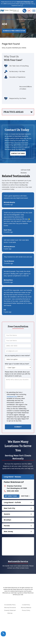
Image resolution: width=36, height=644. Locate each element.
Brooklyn (7, 520)
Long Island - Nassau (12, 477)
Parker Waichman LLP (9, 19)
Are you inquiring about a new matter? (17, 356)
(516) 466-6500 (11, 491)
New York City (9, 508)
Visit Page (25, 496)
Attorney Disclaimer (10, 608)
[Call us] (24, 11)
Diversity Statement (10, 610)
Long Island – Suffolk (12, 502)
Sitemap (10, 613)
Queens (7, 514)
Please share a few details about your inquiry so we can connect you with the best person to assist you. (18, 374)
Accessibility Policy (10, 605)
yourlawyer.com (12, 396)
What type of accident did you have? (17, 364)
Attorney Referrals (26, 608)
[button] (29, 11)
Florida (7, 526)
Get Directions (11, 496)
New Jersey (8, 532)
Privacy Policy (26, 610)
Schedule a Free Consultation (14, 31)
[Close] (35, 4)
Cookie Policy (26, 605)
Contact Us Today (18, 153)
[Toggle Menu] (34, 11)
